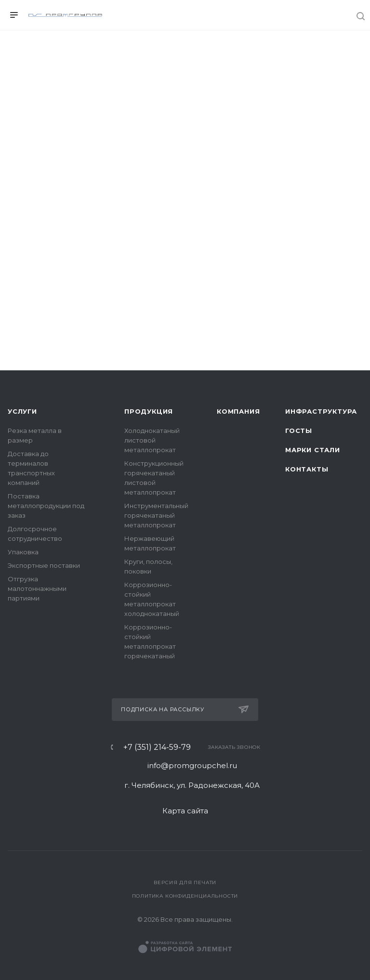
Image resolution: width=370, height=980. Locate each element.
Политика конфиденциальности (185, 896)
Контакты (307, 469)
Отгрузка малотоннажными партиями (37, 588)
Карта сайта (185, 811)
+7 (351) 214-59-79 (157, 747)
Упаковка (23, 552)
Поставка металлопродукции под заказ (46, 506)
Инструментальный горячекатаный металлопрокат (156, 515)
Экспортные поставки (44, 565)
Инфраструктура (321, 411)
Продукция (149, 411)
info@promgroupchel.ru (192, 765)
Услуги (22, 411)
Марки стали (313, 450)
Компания (238, 411)
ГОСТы (299, 431)
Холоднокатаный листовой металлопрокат (152, 440)
